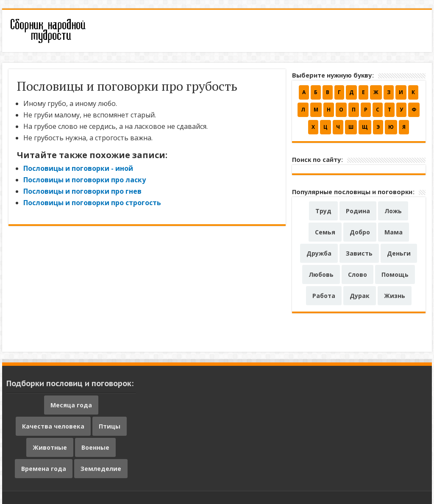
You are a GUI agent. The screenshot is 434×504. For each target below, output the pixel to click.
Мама (394, 232)
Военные (95, 447)
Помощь (395, 274)
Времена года (44, 469)
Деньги (399, 253)
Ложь (393, 211)
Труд (323, 211)
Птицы (110, 426)
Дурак (360, 296)
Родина (358, 211)
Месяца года (71, 405)
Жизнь (395, 296)
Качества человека (53, 426)
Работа (324, 296)
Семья (325, 232)
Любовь (321, 274)
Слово (357, 274)
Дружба (319, 253)
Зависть (359, 253)
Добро (360, 232)
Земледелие (101, 469)
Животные (50, 447)
